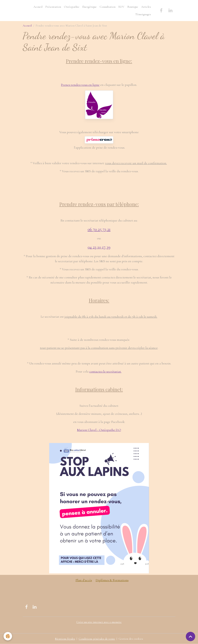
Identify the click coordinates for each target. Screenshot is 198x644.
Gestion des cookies (131, 639)
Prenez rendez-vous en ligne (80, 85)
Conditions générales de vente (97, 639)
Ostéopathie (72, 7)
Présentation (53, 7)
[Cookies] (8, 636)
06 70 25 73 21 (99, 229)
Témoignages (143, 14)
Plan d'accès (84, 580)
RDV (121, 7)
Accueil (38, 7)
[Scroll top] (190, 636)
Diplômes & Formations (112, 580)
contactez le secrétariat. (105, 371)
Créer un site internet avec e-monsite (99, 622)
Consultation (108, 7)
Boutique (133, 7)
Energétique (90, 7)
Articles (146, 7)
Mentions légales (65, 639)
